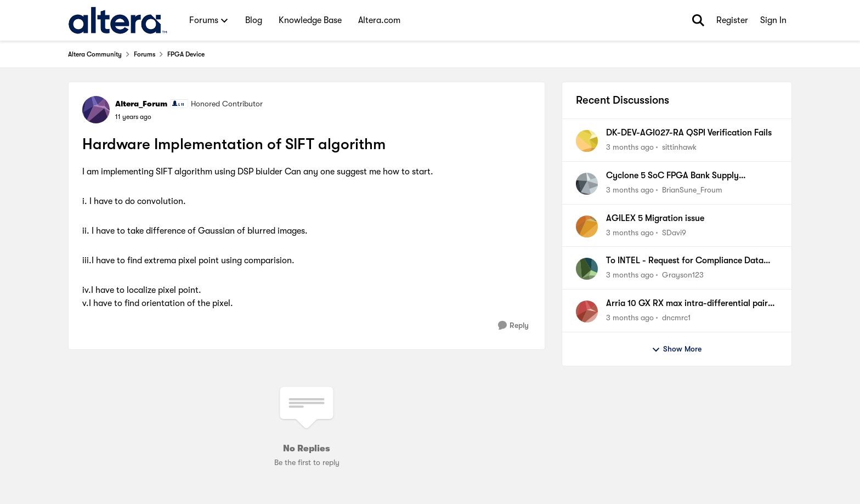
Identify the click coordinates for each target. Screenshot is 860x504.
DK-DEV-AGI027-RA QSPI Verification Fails (689, 133)
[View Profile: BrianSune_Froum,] (587, 184)
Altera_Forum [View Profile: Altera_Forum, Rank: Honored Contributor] (141, 104)
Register (732, 20)
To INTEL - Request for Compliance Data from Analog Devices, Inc (685, 261)
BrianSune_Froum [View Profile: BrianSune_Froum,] (692, 190)
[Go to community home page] (118, 20)
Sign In (773, 20)
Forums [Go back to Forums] (145, 54)
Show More (677, 349)
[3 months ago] (630, 147)
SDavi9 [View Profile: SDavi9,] (674, 232)
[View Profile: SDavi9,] (587, 226)
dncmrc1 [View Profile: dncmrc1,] (676, 318)
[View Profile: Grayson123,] (587, 269)
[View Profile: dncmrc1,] (587, 312)
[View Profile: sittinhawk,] (587, 141)
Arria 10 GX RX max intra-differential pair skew (687, 304)
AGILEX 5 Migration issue (655, 218)
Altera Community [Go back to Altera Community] (95, 54)
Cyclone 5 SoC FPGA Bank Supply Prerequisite (672, 176)
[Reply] (513, 325)
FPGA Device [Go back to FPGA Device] (186, 54)
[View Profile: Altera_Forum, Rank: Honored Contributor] (96, 110)
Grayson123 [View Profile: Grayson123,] (683, 275)
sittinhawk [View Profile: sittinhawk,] (679, 147)
